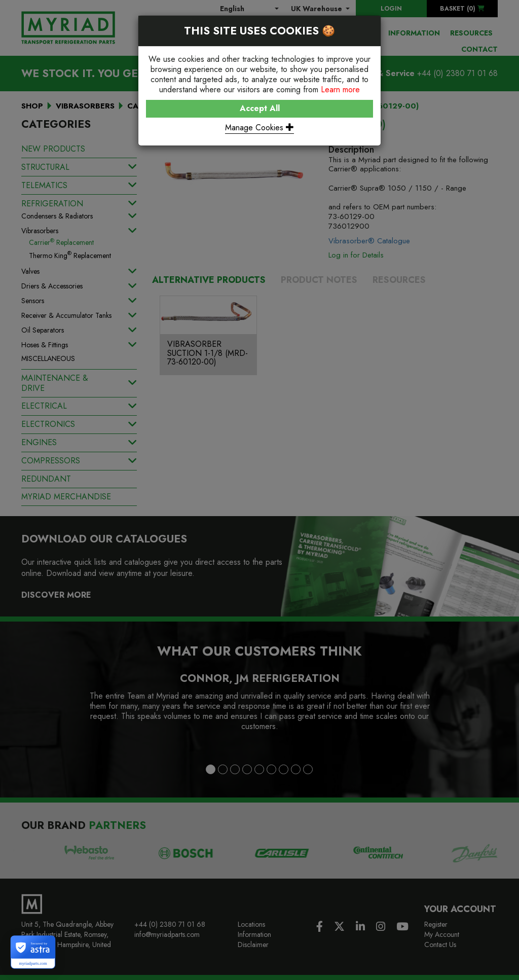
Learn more (340, 89)
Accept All (260, 108)
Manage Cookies (259, 128)
